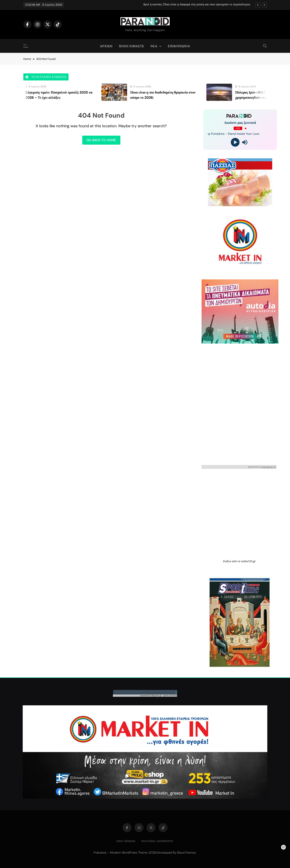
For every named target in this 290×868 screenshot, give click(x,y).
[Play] (235, 142)
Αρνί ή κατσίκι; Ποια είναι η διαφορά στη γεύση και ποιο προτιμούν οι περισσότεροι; (197, 5)
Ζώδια (227, 561)
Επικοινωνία (179, 46)
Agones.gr (157, 696)
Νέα (154, 46)
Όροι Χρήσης (126, 841)
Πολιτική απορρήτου (157, 841)
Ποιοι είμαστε (132, 46)
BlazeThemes (186, 853)
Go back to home (101, 140)
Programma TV (268, 467)
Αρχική (106, 46)
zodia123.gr (248, 561)
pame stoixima (170, 696)
